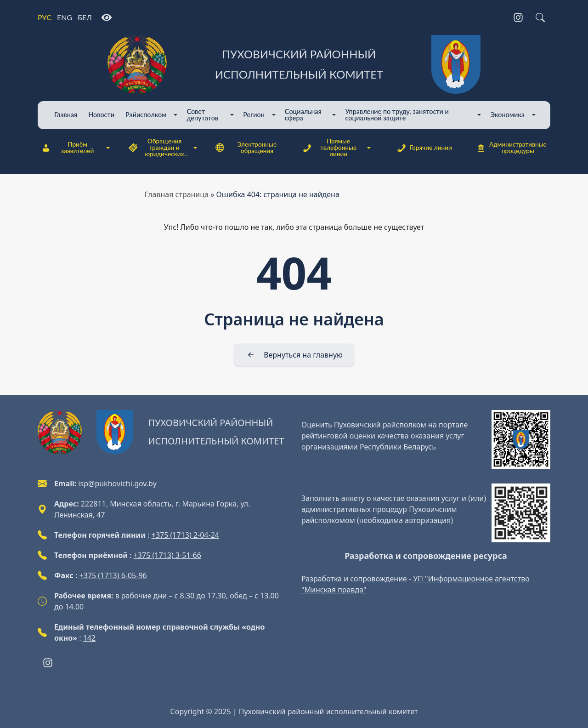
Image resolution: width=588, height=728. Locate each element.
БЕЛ (85, 17)
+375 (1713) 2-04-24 (185, 535)
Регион (254, 115)
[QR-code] (521, 439)
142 (89, 638)
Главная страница (177, 194)
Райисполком (146, 115)
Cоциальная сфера (303, 115)
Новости (101, 115)
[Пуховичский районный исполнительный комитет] (294, 64)
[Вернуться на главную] (294, 355)
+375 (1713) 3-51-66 (167, 555)
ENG (65, 17)
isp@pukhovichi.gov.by (117, 483)
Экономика (507, 115)
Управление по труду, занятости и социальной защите (397, 115)
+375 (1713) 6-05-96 (113, 575)
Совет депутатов (202, 115)
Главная (66, 115)
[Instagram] (518, 17)
